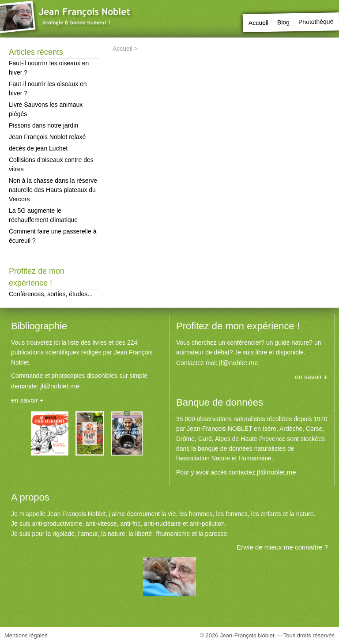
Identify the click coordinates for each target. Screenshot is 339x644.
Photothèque (316, 21)
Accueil (258, 23)
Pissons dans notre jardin (43, 125)
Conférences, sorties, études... (51, 294)
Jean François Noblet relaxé (47, 137)
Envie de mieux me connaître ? (282, 547)
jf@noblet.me (60, 386)
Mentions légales (26, 635)
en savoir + (27, 400)
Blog (283, 22)
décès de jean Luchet (38, 148)
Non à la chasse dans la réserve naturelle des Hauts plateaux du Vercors (53, 190)
